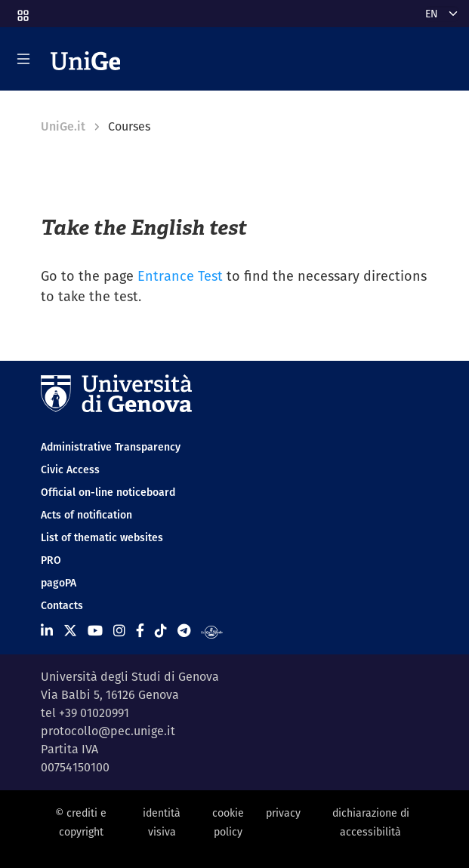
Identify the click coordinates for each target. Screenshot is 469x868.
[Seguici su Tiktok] (161, 631)
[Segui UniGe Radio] (212, 631)
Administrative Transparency (111, 447)
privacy (283, 813)
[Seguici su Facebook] (140, 631)
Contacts (62, 605)
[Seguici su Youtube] (95, 631)
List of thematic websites (102, 537)
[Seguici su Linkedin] (47, 631)
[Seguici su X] (70, 631)
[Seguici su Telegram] (184, 631)
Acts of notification (86, 515)
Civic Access (70, 469)
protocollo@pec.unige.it (108, 731)
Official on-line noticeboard (108, 492)
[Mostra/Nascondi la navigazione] (23, 59)
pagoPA (59, 583)
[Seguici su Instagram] (119, 631)
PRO (51, 560)
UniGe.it (63, 126)
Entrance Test (180, 276)
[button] (22, 11)
